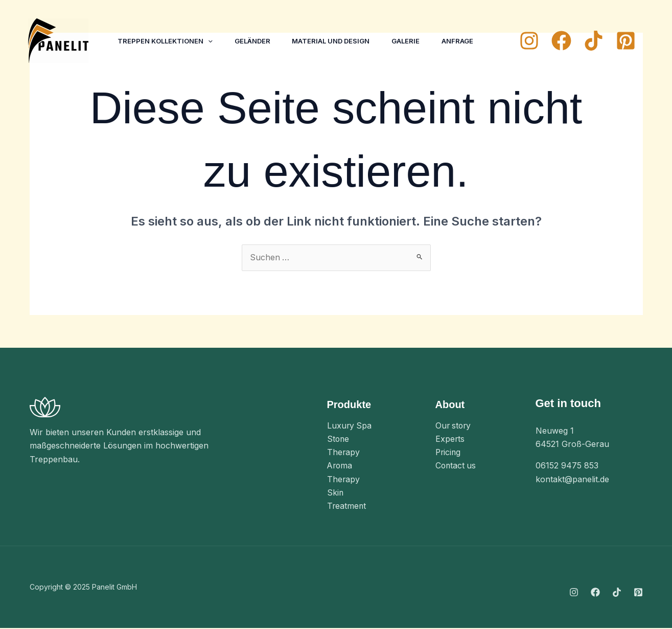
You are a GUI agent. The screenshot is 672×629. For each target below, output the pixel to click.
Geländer (257, 41)
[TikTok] (594, 41)
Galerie (415, 41)
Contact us (456, 466)
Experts (450, 439)
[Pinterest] (626, 41)
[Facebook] (561, 41)
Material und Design (338, 41)
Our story (454, 426)
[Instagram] (529, 41)
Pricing (449, 453)
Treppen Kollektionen (167, 41)
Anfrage (470, 41)
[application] (210, 41)
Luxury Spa (350, 426)
